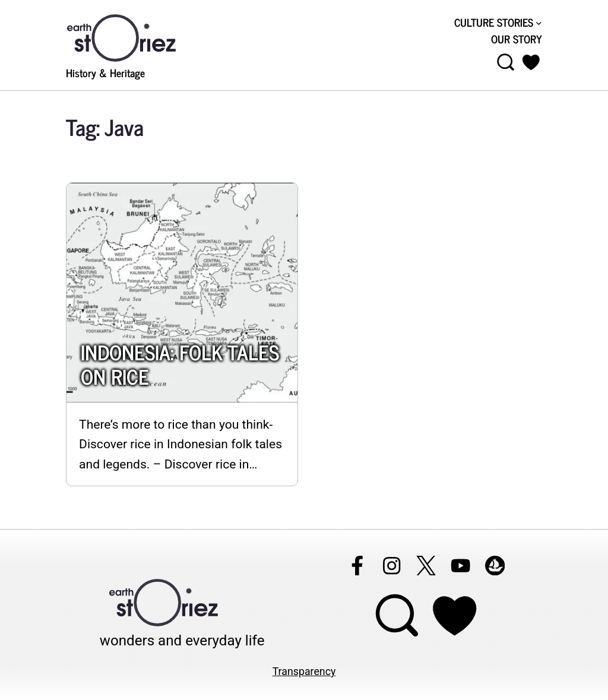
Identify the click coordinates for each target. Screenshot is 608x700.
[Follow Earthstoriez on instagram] (391, 565)
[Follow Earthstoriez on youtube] (460, 565)
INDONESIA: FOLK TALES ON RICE (180, 364)
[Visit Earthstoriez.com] (140, 37)
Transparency (304, 672)
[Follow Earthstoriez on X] (426, 565)
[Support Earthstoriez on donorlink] (454, 616)
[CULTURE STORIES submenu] (539, 23)
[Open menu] (506, 62)
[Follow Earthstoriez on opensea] (495, 565)
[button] (531, 62)
